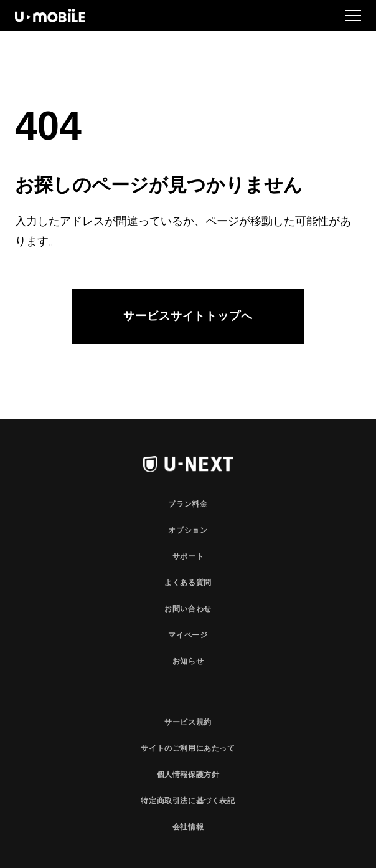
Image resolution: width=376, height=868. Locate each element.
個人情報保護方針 (188, 775)
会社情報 (188, 827)
